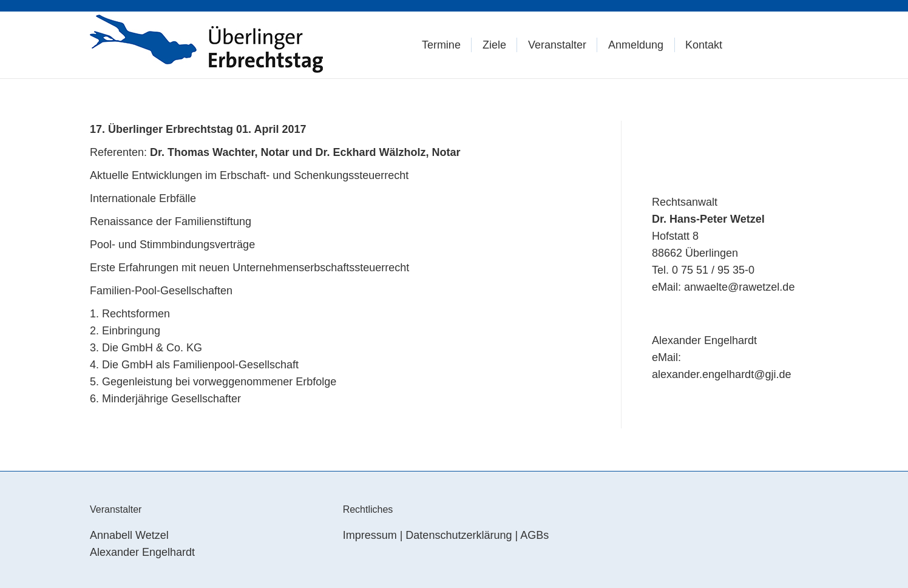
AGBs (534, 535)
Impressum (370, 535)
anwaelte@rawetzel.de (739, 287)
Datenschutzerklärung (459, 535)
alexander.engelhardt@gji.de (721, 374)
